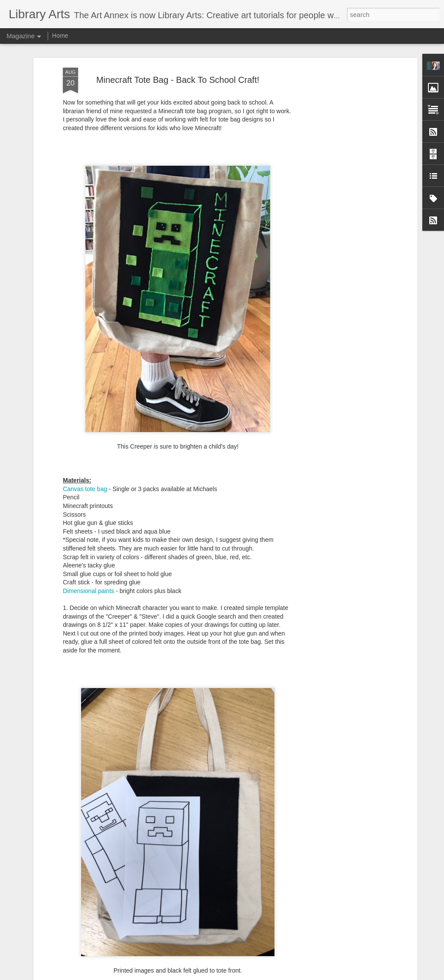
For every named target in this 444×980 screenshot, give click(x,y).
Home (60, 36)
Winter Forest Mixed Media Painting (190, 970)
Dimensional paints (88, 575)
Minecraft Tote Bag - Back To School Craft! (178, 64)
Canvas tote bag (85, 473)
